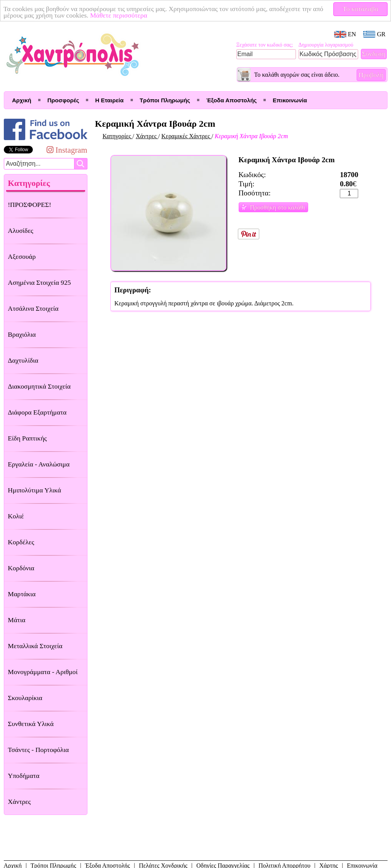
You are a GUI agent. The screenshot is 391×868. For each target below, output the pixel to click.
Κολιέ (16, 516)
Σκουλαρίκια (25, 698)
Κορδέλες (21, 542)
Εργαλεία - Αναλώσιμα (39, 464)
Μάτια (17, 620)
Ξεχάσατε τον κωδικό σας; (265, 45)
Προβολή (371, 75)
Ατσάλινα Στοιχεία (33, 308)
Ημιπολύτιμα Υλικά (35, 490)
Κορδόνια (21, 568)
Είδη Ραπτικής (27, 438)
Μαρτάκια (22, 594)
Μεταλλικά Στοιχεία (35, 646)
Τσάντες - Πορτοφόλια (39, 750)
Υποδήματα (24, 776)
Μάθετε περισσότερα (119, 15)
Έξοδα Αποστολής (231, 100)
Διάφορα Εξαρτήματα (37, 412)
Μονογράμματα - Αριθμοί (43, 672)
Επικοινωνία (290, 100)
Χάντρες (19, 802)
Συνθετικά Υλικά (31, 724)
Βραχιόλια (22, 334)
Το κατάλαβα (361, 9)
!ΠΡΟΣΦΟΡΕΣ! (30, 205)
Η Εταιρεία (109, 100)
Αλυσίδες (21, 231)
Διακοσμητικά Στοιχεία (39, 386)
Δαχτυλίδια (23, 360)
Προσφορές (63, 100)
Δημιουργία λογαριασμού (326, 45)
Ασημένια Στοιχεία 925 (40, 282)
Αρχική (22, 100)
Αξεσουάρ (22, 257)
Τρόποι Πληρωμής (165, 100)
